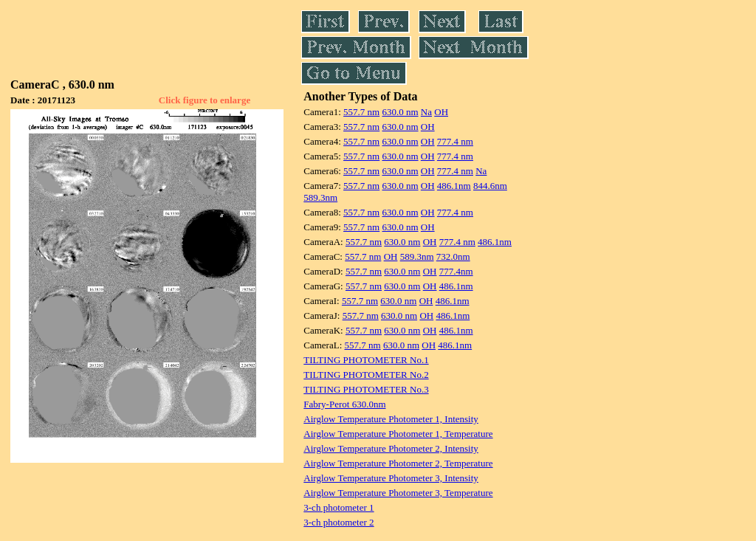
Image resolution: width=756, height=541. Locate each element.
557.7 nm (361, 112)
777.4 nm (455, 141)
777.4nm (456, 271)
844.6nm (490, 186)
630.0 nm (400, 112)
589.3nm (320, 197)
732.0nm (453, 256)
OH (441, 112)
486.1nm (454, 186)
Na (426, 112)
